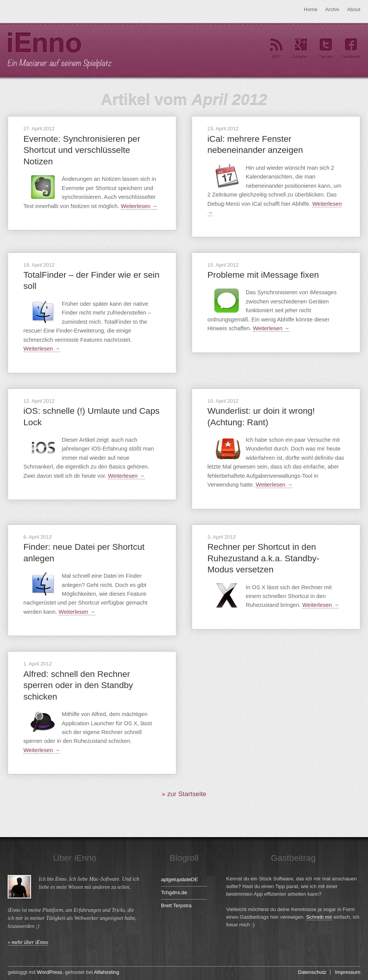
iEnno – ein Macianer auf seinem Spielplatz (60, 51)
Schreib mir (319, 917)
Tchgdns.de (174, 892)
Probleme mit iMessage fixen (263, 275)
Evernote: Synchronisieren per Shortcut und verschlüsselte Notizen (82, 150)
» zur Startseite (184, 794)
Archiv (332, 9)
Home (311, 9)
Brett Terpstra (176, 905)
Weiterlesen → (139, 206)
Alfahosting (107, 972)
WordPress (49, 972)
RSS (276, 49)
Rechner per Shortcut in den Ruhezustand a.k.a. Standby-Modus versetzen (263, 558)
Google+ (301, 49)
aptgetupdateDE (179, 879)
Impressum (348, 972)
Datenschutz (312, 972)
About (354, 9)
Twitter (326, 49)
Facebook (351, 49)
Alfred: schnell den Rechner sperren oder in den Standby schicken (78, 685)
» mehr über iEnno (28, 942)
